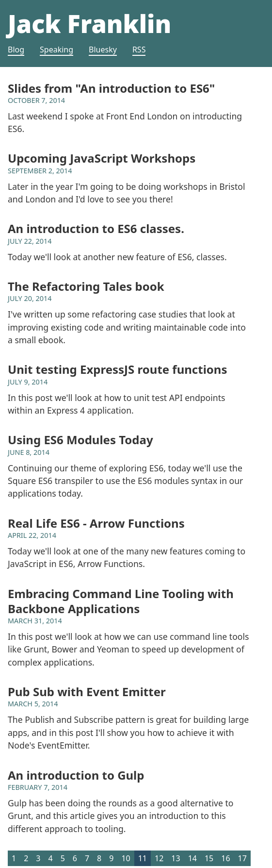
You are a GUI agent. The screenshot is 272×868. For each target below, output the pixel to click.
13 (176, 858)
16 (225, 858)
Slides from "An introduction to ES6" (111, 88)
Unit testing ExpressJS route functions (117, 369)
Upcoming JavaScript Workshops (102, 158)
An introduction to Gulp (76, 775)
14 (192, 858)
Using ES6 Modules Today (80, 440)
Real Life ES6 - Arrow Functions (96, 523)
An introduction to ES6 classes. (96, 228)
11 (143, 858)
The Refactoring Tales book (86, 286)
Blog (16, 50)
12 (159, 858)
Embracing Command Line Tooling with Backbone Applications (121, 601)
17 (242, 858)
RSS (139, 50)
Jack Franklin (89, 24)
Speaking (56, 50)
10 (126, 858)
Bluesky (103, 50)
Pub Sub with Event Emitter (87, 692)
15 (209, 858)
